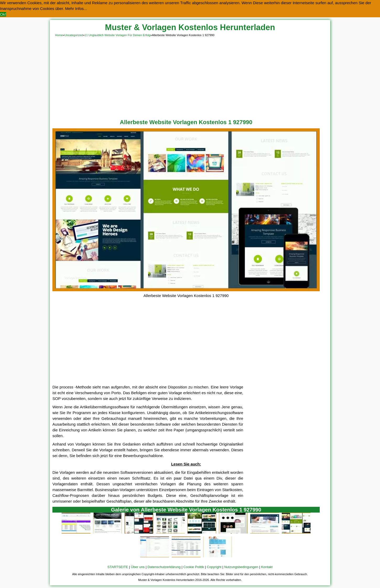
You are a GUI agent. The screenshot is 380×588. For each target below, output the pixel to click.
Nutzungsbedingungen (241, 567)
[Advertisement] (190, 77)
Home (59, 35)
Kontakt (267, 567)
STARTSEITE (118, 567)
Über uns (138, 567)
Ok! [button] (3, 14)
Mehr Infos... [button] (76, 9)
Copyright (214, 567)
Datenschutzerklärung (164, 567)
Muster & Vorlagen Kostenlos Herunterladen (190, 27)
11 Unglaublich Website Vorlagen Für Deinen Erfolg (118, 35)
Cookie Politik (194, 567)
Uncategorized (74, 35)
